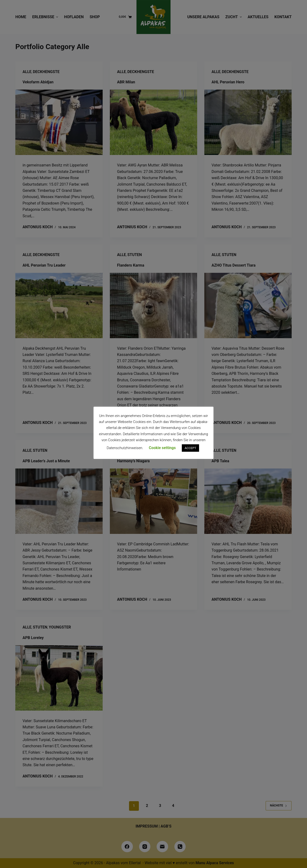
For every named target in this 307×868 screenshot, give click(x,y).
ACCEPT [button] (191, 448)
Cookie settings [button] (162, 448)
